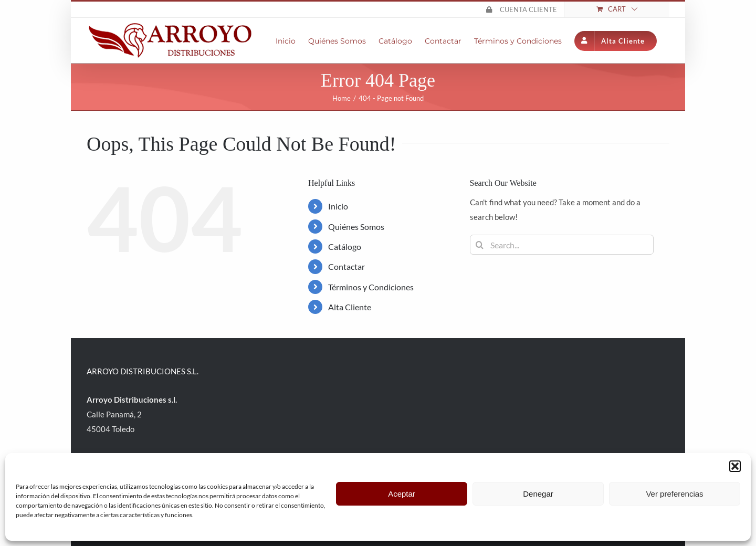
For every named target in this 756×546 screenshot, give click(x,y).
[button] (735, 466)
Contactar (346, 266)
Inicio (338, 206)
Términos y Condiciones (371, 287)
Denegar (538, 494)
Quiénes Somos (356, 227)
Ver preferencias (674, 494)
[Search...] (562, 245)
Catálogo (345, 246)
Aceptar (402, 494)
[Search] (480, 245)
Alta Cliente (350, 307)
